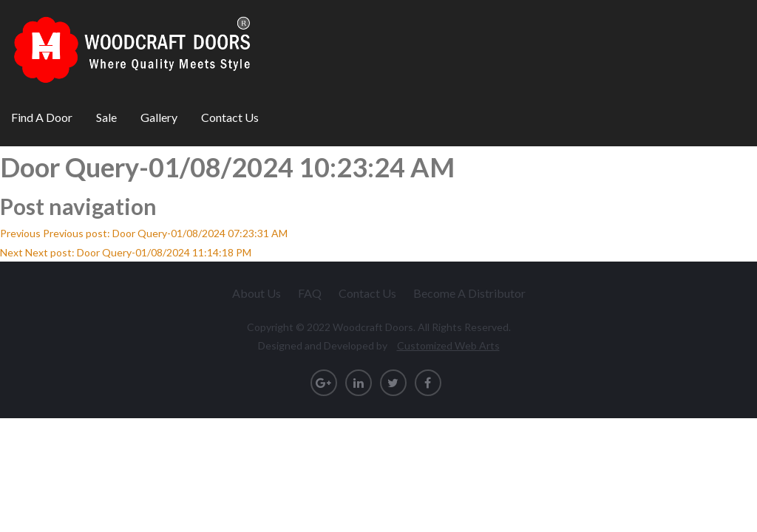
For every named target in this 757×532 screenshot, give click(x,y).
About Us (257, 293)
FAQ (310, 293)
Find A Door (42, 117)
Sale (106, 117)
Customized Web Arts (448, 345)
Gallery (159, 117)
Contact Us (230, 117)
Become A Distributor (469, 293)
